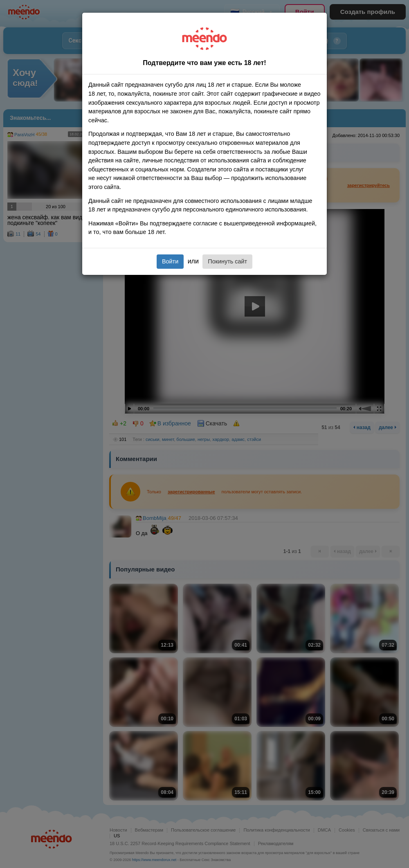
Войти (170, 261)
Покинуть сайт (227, 261)
